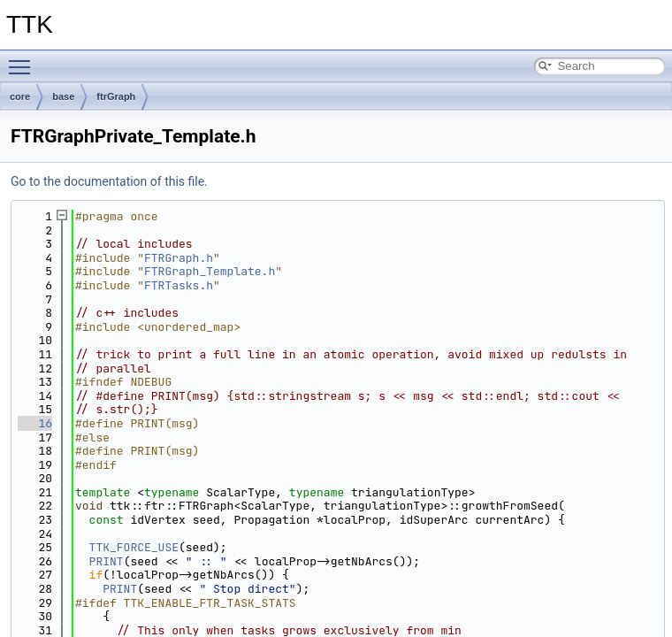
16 (35, 423)
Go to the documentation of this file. (109, 181)
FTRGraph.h (179, 258)
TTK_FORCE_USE (134, 547)
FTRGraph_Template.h (210, 271)
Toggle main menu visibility (24, 59)
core (20, 96)
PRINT (107, 561)
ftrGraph (116, 96)
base (63, 96)
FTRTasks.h (179, 285)
